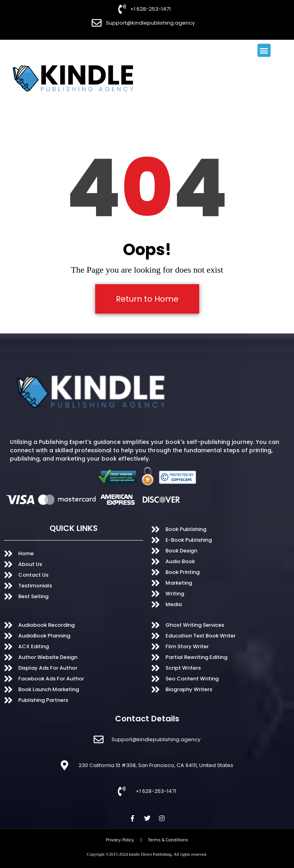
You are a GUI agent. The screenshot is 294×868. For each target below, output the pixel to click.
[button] (264, 50)
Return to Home (147, 299)
